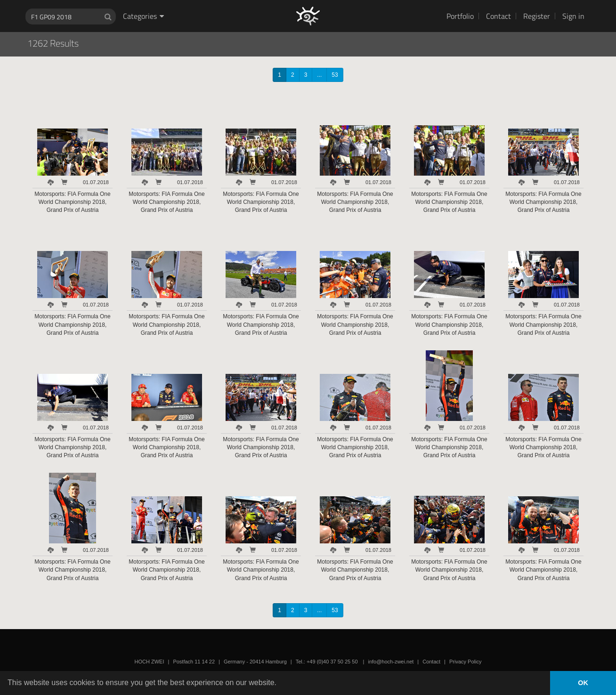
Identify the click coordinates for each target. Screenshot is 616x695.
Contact (498, 16)
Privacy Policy (465, 662)
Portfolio (460, 16)
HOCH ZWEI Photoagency (293, 0)
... (319, 75)
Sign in (573, 16)
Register (537, 16)
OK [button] (583, 683)
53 (335, 75)
